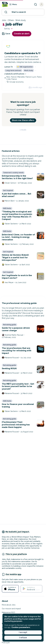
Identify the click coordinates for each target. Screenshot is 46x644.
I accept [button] (23, 632)
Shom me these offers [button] (23, 120)
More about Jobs (9, 605)
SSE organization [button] (25, 67)
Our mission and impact (11, 609)
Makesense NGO (8, 612)
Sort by (9, 29)
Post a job (6, 643)
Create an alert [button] (22, 34)
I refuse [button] (23, 638)
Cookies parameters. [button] (21, 627)
